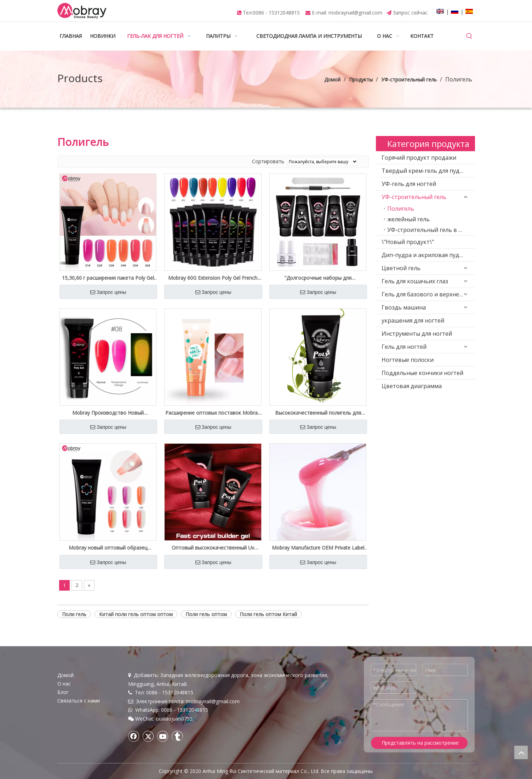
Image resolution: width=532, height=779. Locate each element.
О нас (64, 684)
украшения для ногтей (413, 320)
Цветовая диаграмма (412, 386)
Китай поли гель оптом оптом (136, 614)
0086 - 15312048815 (276, 13)
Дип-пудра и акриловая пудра (424, 255)
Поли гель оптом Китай (268, 614)
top (521, 752)
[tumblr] (177, 736)
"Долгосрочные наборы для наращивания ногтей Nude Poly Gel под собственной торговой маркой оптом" (318, 278)
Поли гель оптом (206, 614)
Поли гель (74, 614)
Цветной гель (401, 268)
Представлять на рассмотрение (420, 743)
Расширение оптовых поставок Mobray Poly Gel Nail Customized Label (213, 413)
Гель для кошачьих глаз (415, 281)
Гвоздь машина (404, 307)
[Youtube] (163, 736)
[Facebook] (134, 736)
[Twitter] (148, 736)
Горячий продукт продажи (419, 158)
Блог (63, 692)
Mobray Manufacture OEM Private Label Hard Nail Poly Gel (318, 548)
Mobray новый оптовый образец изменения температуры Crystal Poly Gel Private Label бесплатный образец (108, 548)
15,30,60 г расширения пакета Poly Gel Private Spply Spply (108, 278)
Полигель (401, 209)
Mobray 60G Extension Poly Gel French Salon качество (213, 278)
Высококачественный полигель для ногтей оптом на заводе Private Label (318, 413)
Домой (65, 675)
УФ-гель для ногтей (409, 184)
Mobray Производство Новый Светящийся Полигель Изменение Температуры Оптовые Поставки (108, 413)
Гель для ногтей (404, 347)
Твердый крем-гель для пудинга (427, 171)
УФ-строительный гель (414, 197)
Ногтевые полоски (408, 360)
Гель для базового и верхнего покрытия (428, 294)
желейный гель (408, 219)
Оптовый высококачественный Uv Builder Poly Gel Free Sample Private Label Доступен (213, 548)
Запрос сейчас (410, 13)
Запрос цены (108, 292)
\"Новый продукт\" (408, 242)
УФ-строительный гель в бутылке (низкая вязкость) (431, 230)
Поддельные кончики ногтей (422, 373)
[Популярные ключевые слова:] (469, 36)
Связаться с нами (79, 701)
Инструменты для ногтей (417, 334)
